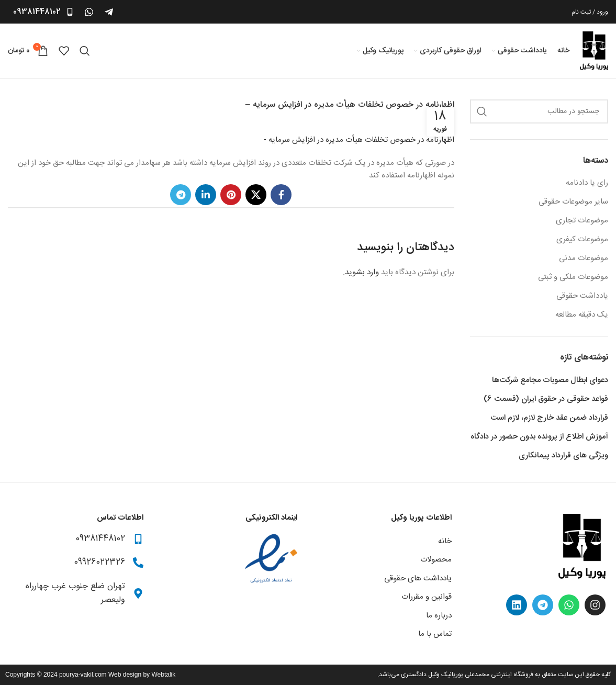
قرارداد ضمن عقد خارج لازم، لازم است (549, 418)
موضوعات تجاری (582, 221)
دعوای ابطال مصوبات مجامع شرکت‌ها (550, 380)
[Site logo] (594, 51)
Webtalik (163, 675)
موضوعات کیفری (582, 239)
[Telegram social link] (181, 195)
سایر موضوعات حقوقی (573, 202)
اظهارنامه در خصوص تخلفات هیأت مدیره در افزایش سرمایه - (359, 140)
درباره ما (439, 616)
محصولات (436, 560)
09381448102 (37, 12)
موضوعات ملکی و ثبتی (573, 277)
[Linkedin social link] (206, 195)
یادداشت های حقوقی (418, 579)
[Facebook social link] (281, 195)
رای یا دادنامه (587, 183)
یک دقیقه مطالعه (582, 315)
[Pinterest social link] (231, 195)
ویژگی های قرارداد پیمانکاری (563, 456)
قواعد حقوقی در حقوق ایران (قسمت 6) (546, 399)
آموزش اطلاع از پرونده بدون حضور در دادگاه (539, 437)
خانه (445, 541)
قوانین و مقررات (427, 597)
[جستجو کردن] (85, 51)
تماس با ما (435, 634)
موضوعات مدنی (584, 258)
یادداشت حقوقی (582, 296)
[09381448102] (70, 12)
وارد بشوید (362, 272)
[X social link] (256, 195)
